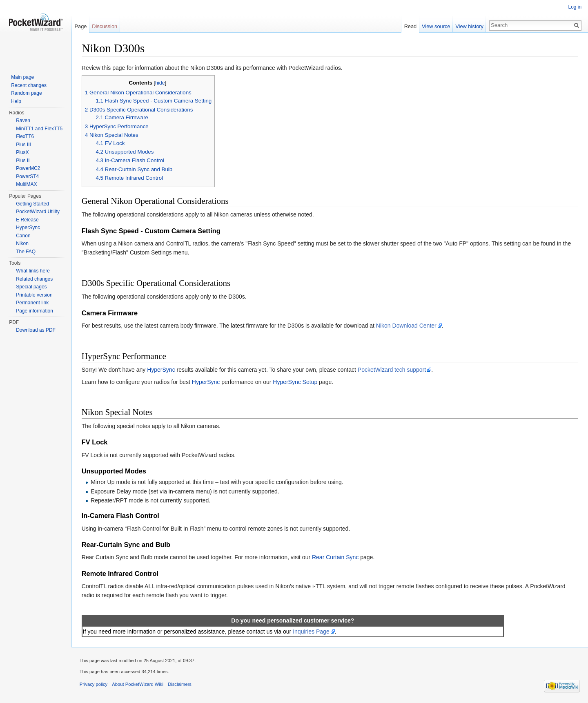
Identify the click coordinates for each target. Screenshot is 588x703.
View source (436, 26)
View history (469, 26)
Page (81, 26)
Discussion (105, 26)
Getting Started (32, 204)
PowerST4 (27, 176)
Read (410, 26)
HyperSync (161, 370)
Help (16, 101)
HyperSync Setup (295, 382)
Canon (23, 236)
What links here (33, 271)
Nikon (22, 243)
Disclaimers (180, 685)
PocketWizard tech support (392, 370)
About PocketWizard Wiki (138, 685)
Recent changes (29, 85)
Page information (35, 311)
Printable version (34, 295)
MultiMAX (26, 184)
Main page (22, 77)
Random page (26, 93)
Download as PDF (36, 330)
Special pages (31, 287)
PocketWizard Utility (38, 212)
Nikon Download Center (407, 326)
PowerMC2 (28, 168)
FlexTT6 (25, 136)
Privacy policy (94, 685)
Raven (23, 121)
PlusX (22, 152)
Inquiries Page (312, 632)
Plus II (23, 161)
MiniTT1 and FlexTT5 (39, 129)
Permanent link (32, 303)
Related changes (34, 279)
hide (160, 83)
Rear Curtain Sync (336, 558)
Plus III (23, 145)
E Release (27, 220)
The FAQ (26, 252)
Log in (575, 7)
